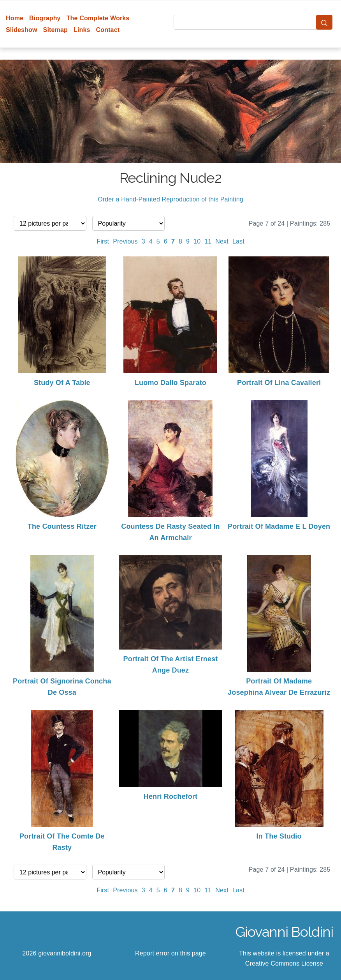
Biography (45, 18)
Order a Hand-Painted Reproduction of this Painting (170, 199)
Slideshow (22, 30)
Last (238, 241)
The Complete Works (98, 18)
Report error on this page (170, 953)
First (103, 241)
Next (222, 241)
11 (208, 241)
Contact (108, 30)
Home (15, 18)
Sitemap (55, 30)
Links (82, 30)
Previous (125, 241)
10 (197, 241)
